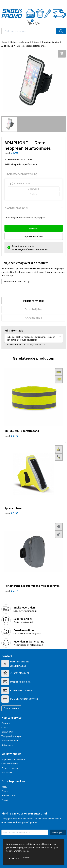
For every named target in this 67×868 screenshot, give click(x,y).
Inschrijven (58, 832)
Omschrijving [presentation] (33, 309)
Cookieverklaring (10, 764)
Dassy (4, 787)
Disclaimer (7, 772)
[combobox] (29, 31)
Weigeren (27, 857)
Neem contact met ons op (17, 281)
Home (4, 42)
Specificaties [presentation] (33, 318)
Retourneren (8, 745)
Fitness (36, 42)
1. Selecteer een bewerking (21, 174)
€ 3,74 (11, 591)
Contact (5, 727)
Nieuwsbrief (7, 732)
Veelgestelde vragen (11, 736)
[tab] (33, 301)
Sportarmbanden (51, 42)
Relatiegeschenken (20, 42)
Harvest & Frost (9, 795)
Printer (5, 791)
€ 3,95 (11, 513)
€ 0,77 (11, 436)
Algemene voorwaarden (13, 759)
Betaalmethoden (10, 740)
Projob (5, 800)
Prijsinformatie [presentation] (33, 301)
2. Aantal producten (16, 208)
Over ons (6, 723)
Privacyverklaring (10, 768)
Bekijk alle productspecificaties (21, 164)
